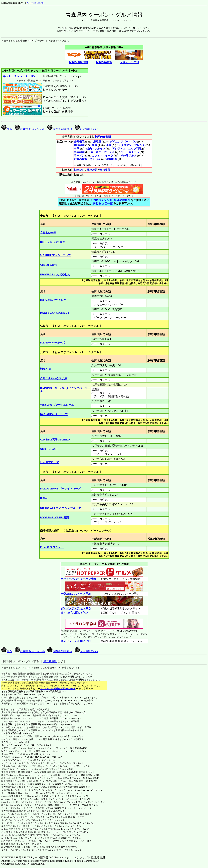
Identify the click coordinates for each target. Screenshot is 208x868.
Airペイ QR (42, 829)
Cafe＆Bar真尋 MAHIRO (55, 440)
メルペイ (64, 841)
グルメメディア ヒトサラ (76, 608)
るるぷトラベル (34, 850)
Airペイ (21, 829)
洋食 (108, 145)
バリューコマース (74, 793)
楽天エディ (7, 826)
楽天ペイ (82, 823)
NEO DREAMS (49, 449)
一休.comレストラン (27, 733)
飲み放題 (92, 170)
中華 (77, 149)
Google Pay (12, 799)
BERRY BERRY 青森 (53, 242)
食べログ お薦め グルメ (75, 613)
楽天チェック (30, 826)
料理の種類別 (103, 137)
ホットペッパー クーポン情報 (78, 579)
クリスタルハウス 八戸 (54, 378)
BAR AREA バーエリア (54, 414)
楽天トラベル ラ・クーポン (19, 76)
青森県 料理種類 (60, 129)
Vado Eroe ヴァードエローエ (57, 405)
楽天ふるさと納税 (82, 841)
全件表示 (79, 142)
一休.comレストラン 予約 (76, 594)
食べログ (6, 745)
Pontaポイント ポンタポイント (16, 802)
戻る (7, 129)
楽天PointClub (54, 838)
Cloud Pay (36, 799)
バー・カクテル (130, 152)
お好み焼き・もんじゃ (87, 159)
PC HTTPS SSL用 (35, 3)
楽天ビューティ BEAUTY (76, 641)
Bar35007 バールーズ (53, 343)
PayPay (77, 835)
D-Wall (44, 498)
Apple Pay (20, 838)
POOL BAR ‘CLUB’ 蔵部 (55, 517)
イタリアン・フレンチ (132, 145)
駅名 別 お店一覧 (103, 204)
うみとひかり (48, 232)
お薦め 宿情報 (104, 62)
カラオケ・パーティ (102, 152)
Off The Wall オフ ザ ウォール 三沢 (61, 508)
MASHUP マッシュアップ (55, 255)
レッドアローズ (49, 462)
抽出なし (79, 170)
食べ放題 (105, 170)
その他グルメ (128, 156)
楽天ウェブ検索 (24, 796)
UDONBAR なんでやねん (55, 274)
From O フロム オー (52, 547)
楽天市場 (60, 823)
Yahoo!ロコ (70, 724)
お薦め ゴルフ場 (130, 62)
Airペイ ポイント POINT (78, 829)
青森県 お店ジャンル (30, 129)
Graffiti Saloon (49, 265)
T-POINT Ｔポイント (68, 802)
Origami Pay (58, 835)
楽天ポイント (58, 850)
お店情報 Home (86, 129)
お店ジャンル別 (103, 200)
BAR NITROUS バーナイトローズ (60, 489)
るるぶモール (8, 757)
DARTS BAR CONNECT (55, 313)
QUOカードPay (36, 841)
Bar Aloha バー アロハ (53, 300)
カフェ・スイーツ (102, 156)
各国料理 (79, 152)
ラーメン (79, 156)
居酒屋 (97, 142)
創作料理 (79, 145)
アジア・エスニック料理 (127, 149)
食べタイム (7, 820)
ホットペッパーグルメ (12, 695)
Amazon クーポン (22, 820)
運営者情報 (50, 661)
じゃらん (20, 850)
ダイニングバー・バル (123, 142)
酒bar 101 (46, 369)
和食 (94, 145)
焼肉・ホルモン (96, 149)
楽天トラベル (8, 850)
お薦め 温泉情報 (78, 62)
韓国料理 (112, 159)
